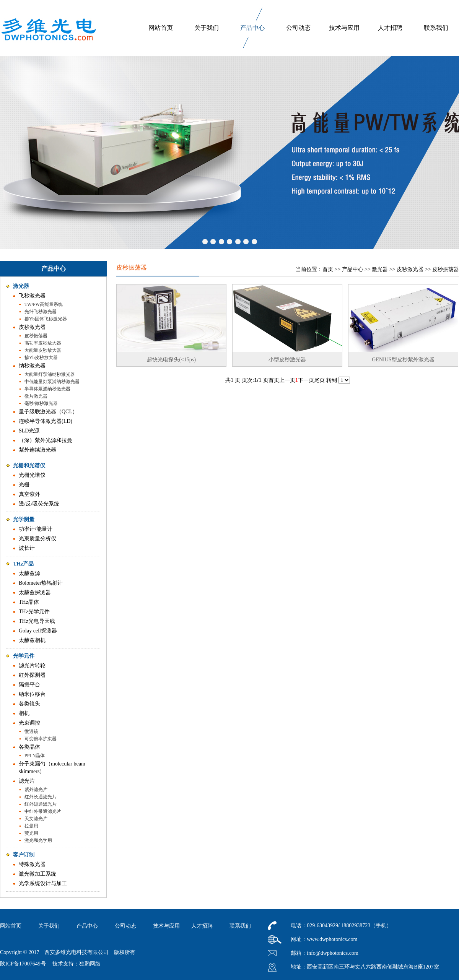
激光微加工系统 (37, 874)
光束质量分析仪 (37, 539)
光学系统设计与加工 (43, 883)
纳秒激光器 (32, 366)
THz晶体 (29, 602)
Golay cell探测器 (38, 631)
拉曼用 (31, 826)
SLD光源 (29, 431)
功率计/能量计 (36, 529)
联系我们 (436, 28)
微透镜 (31, 731)
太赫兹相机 (32, 640)
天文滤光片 (36, 819)
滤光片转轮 (32, 666)
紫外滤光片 (36, 790)
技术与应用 (344, 28)
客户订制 (24, 855)
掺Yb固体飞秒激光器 (46, 319)
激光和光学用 (38, 840)
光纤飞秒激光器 (41, 312)
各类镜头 (29, 704)
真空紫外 (29, 494)
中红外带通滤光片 (43, 811)
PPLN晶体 (35, 756)
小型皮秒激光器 (287, 360)
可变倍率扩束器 (41, 739)
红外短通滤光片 (41, 804)
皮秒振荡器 (36, 336)
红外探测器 (32, 675)
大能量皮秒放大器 (43, 350)
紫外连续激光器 (37, 450)
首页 (328, 269)
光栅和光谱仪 (29, 466)
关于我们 (207, 28)
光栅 (24, 485)
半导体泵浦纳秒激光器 (47, 389)
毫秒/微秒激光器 (41, 403)
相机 (24, 713)
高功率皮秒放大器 (43, 343)
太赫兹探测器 (35, 592)
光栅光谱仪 (32, 475)
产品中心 (252, 28)
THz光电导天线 (37, 621)
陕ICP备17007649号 (23, 964)
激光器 (21, 286)
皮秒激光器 (32, 327)
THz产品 (23, 564)
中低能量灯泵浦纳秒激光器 (52, 382)
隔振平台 (29, 685)
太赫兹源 (29, 573)
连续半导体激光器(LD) (46, 421)
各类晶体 (29, 747)
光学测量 (24, 519)
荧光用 (31, 833)
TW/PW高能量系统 (44, 304)
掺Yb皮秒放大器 (41, 358)
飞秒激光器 (32, 296)
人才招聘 (390, 28)
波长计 (27, 548)
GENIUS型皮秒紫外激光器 (403, 360)
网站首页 (161, 28)
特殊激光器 (32, 864)
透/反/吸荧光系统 (39, 504)
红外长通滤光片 (41, 797)
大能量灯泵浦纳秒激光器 (50, 374)
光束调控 (29, 723)
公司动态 (298, 28)
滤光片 (27, 781)
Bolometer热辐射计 (41, 583)
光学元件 (24, 656)
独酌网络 (90, 964)
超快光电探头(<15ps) (171, 360)
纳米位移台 (32, 694)
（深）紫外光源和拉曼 (46, 440)
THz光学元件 (34, 612)
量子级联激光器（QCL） (48, 412)
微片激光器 (36, 396)
